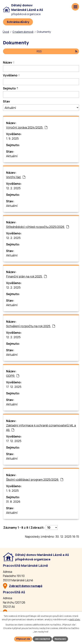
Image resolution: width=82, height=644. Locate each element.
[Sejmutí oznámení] (41, 94)
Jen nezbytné (42, 639)
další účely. (75, 619)
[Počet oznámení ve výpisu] (52, 527)
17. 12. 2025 (14, 387)
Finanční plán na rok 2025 (26, 276)
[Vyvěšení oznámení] (41, 82)
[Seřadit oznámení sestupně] (14, 63)
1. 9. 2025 (12, 138)
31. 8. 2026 (13, 502)
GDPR (13, 376)
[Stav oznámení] (41, 108)
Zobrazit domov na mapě (26, 586)
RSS (57, 51)
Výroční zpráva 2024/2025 (27, 127)
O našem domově (23, 32)
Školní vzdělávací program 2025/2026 (35, 479)
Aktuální (12, 156)
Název (8, 62)
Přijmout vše (23, 639)
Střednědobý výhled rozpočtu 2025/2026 (38, 227)
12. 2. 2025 (13, 188)
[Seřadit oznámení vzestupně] (14, 62)
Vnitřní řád (16, 177)
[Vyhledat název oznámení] (41, 69)
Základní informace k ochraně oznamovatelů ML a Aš (41, 428)
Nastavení (60, 639)
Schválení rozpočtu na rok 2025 (31, 326)
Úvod (6, 32)
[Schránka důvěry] (18, 22)
